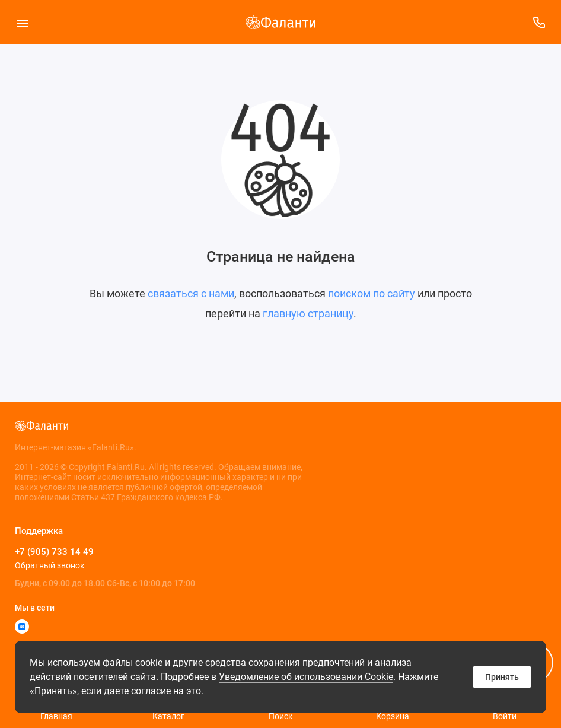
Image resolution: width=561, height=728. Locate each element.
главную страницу (308, 314)
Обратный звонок (50, 565)
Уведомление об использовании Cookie (306, 677)
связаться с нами (191, 293)
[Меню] (22, 22)
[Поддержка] (539, 22)
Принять (502, 677)
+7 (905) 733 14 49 (54, 552)
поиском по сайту (372, 293)
